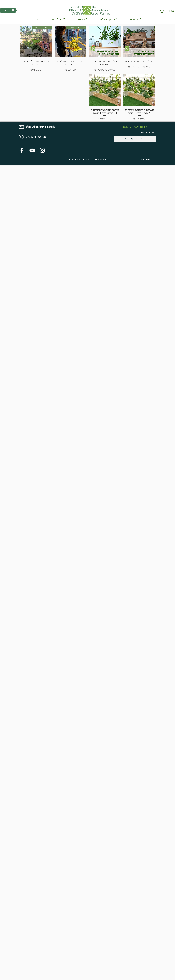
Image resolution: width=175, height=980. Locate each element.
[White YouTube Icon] (32, 150)
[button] (162, 11)
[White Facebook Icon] (22, 150)
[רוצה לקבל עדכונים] (135, 139)
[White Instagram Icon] (42, 150)
